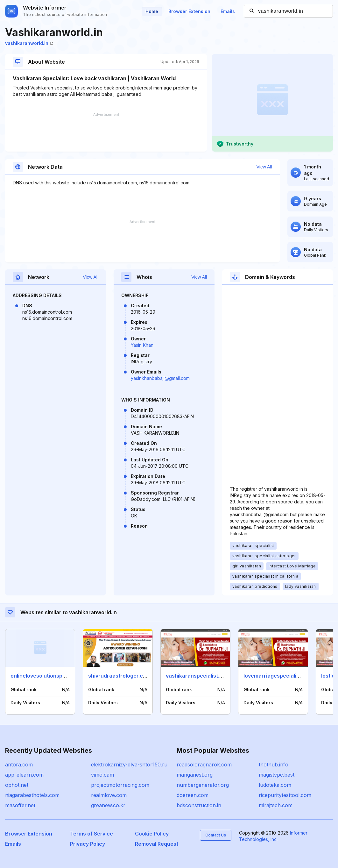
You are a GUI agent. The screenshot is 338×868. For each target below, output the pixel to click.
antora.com (19, 765)
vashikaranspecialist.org (197, 676)
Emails (228, 11)
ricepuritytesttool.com (285, 795)
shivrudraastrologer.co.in (120, 676)
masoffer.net (20, 805)
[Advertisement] (106, 132)
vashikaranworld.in (29, 43)
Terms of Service (92, 834)
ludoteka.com (275, 785)
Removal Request (157, 844)
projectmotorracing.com (120, 785)
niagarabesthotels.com (32, 795)
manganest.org (195, 775)
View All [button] (264, 167)
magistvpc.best (277, 775)
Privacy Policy (88, 844)
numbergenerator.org (203, 785)
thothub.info (274, 765)
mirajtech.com (276, 805)
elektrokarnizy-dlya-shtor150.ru (129, 765)
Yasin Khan (142, 345)
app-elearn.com (24, 775)
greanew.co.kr (108, 805)
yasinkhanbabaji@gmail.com (160, 378)
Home (152, 11)
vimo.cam (102, 775)
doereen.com (193, 795)
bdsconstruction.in (199, 805)
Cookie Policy (152, 834)
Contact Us (216, 835)
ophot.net (17, 785)
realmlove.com (109, 795)
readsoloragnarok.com (204, 765)
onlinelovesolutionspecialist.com (52, 676)
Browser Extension (189, 11)
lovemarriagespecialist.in (275, 676)
